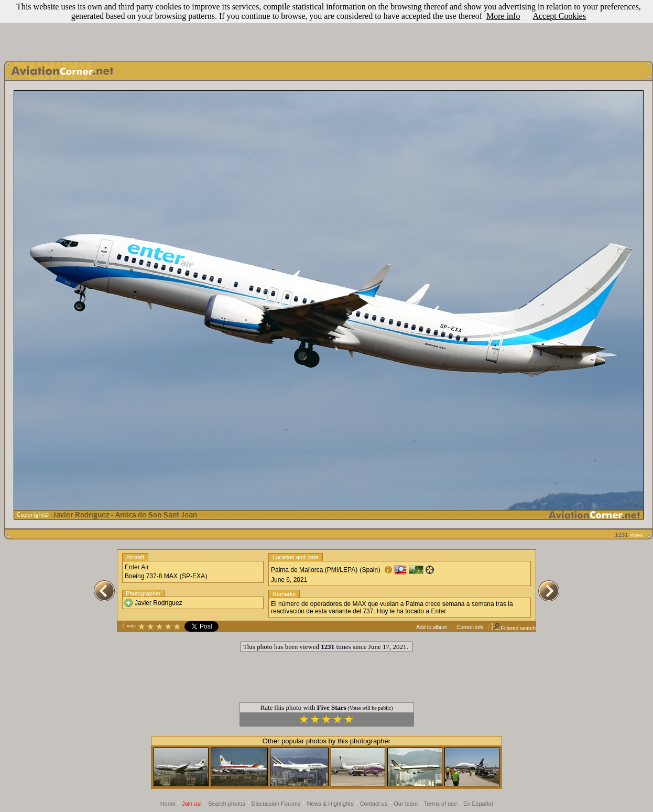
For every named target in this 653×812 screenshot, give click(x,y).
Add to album (432, 627)
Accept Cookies (559, 16)
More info (503, 16)
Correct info (470, 627)
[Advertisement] (326, 28)
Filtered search (513, 628)
